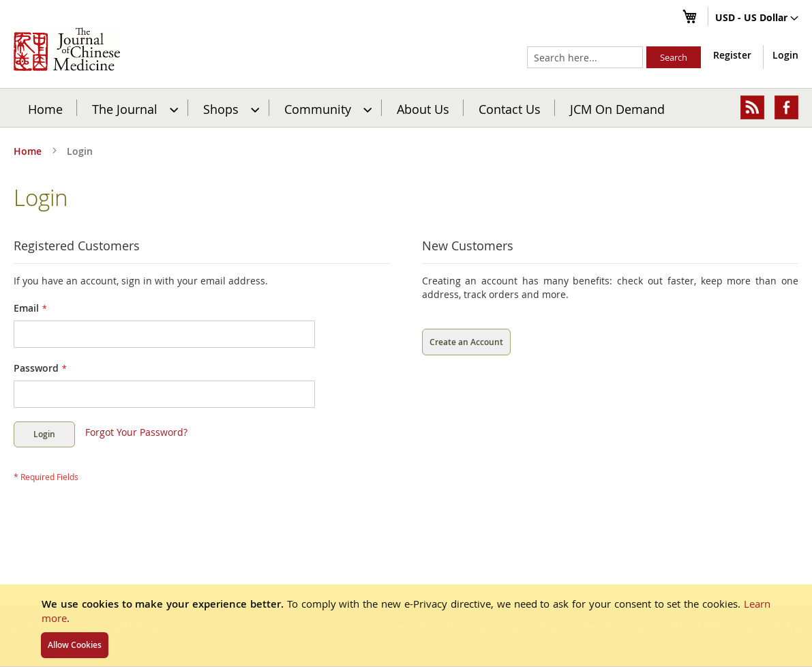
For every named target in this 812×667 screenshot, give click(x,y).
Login (785, 55)
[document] (406, 625)
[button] (757, 18)
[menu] (406, 108)
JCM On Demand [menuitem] (617, 108)
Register (732, 55)
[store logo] (67, 49)
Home (45, 108)
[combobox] (585, 57)
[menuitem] (133, 108)
